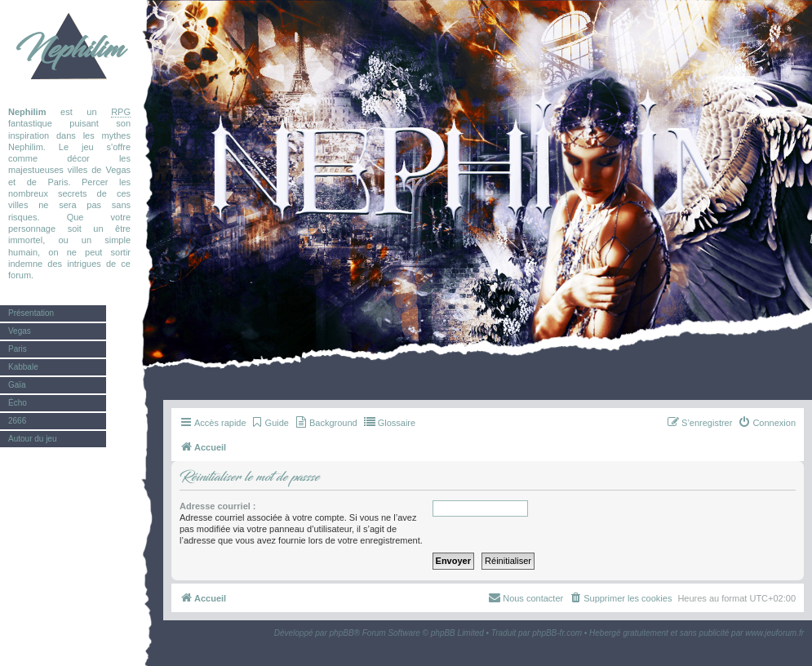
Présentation (31, 313)
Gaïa (17, 385)
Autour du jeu (33, 439)
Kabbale (23, 367)
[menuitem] (270, 423)
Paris (18, 349)
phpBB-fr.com (557, 633)
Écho (18, 403)
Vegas (20, 331)
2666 (17, 421)
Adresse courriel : (218, 506)
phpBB (342, 633)
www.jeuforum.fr (774, 633)
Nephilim (69, 49)
